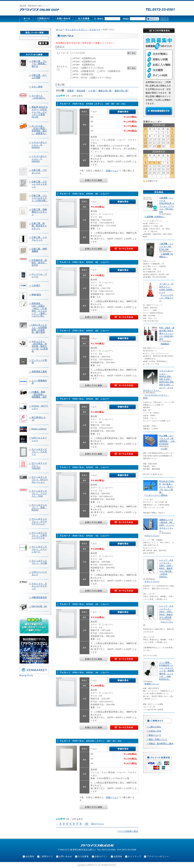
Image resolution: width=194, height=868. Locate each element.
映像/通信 (36, 295)
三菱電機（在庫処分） (155, 217)
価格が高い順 (121, 91)
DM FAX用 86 (39, 606)
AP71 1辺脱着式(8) (110, 71)
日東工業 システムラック (39, 238)
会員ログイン (101, 856)
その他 (164, 449)
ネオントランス (152, 536)
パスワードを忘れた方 (165, 19)
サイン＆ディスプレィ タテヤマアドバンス (39, 521)
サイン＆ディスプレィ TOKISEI (39, 466)
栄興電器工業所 (39, 372)
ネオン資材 (37, 87)
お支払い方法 (155, 731)
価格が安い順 (105, 91)
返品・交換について (158, 739)
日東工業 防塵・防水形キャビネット (39, 226)
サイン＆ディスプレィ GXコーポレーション (40, 480)
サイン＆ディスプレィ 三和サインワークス (39, 535)
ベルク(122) (79, 53)
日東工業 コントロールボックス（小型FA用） (40, 198)
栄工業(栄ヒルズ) (39, 419)
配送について (155, 735)
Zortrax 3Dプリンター (40, 407)
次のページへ (98, 824)
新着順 (71, 91)
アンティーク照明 (39, 361)
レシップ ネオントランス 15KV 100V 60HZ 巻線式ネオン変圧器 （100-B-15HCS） (166, 568)
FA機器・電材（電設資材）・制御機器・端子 (39, 394)
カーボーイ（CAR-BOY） (39, 97)
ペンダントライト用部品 (156, 495)
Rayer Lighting (39, 429)
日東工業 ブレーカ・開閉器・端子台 (39, 64)
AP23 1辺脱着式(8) (83, 74)
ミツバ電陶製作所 (39, 382)
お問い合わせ (65, 856)
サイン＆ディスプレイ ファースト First (39, 493)
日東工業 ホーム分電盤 (39, 76)
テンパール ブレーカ (39, 275)
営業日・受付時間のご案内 (161, 744)
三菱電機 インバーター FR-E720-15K (166, 246)
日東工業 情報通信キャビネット (39, 212)
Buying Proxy (26, 675)
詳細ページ (111, 171)
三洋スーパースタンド (39, 573)
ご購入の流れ (155, 727)
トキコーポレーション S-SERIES (39, 145)
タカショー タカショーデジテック (39, 586)
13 (87, 824)
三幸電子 (36, 285)
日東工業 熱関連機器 (39, 250)
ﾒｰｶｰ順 (92, 91)
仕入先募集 (83, 856)
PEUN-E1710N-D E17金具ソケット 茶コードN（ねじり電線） (167, 487)
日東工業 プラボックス (39, 171)
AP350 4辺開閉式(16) (84, 62)
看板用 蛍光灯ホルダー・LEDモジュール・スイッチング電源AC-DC (40, 112)
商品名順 (81, 91)
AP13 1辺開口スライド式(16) (88, 68)
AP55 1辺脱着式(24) (84, 71)
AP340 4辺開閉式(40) (84, 58)
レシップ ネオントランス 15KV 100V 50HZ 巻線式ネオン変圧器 (166, 612)
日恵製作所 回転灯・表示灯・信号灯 (39, 263)
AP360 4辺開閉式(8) (84, 65)
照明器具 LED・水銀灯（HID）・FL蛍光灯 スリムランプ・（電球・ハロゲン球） (39, 310)
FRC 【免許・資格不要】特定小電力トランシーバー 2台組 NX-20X (167, 333)
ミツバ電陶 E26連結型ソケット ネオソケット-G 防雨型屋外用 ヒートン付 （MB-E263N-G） (167, 671)
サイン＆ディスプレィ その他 (39, 562)
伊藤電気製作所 (39, 597)
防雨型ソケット (152, 684)
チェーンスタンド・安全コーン (166, 298)
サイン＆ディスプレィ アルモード (39, 452)
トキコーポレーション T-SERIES (39, 159)
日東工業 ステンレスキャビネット (39, 184)
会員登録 (118, 856)
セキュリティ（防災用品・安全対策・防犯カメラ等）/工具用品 (40, 346)
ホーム (59, 30)
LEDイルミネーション (39, 439)
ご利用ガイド (47, 856)
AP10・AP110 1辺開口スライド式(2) (92, 78)
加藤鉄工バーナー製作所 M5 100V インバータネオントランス (167, 525)
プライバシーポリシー (158, 856)
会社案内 (30, 856)
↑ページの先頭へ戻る (128, 831)
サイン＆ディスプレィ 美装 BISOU (39, 507)
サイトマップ (134, 856)
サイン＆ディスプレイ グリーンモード (39, 549)
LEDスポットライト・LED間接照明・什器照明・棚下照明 (39, 329)
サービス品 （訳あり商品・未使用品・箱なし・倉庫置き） (39, 130)
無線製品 (165, 344)
